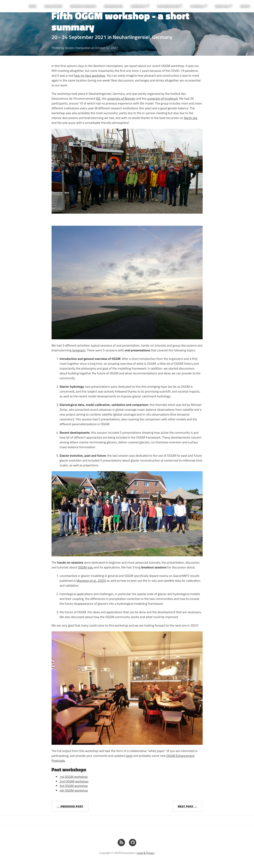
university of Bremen (121, 98)
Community (140, 6)
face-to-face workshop (90, 75)
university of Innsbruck (162, 98)
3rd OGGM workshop (74, 786)
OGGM (9, 6)
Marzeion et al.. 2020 (91, 581)
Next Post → (188, 806)
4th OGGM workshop (74, 790)
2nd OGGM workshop (74, 781)
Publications (53, 6)
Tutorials (199, 6)
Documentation (170, 6)
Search (245, 6)
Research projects (83, 6)
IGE (98, 98)
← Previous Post (70, 806)
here (129, 756)
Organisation (113, 6)
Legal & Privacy (146, 853)
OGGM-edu (86, 567)
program (79, 350)
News (33, 6)
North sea (191, 118)
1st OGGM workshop (74, 777)
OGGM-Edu (224, 6)
